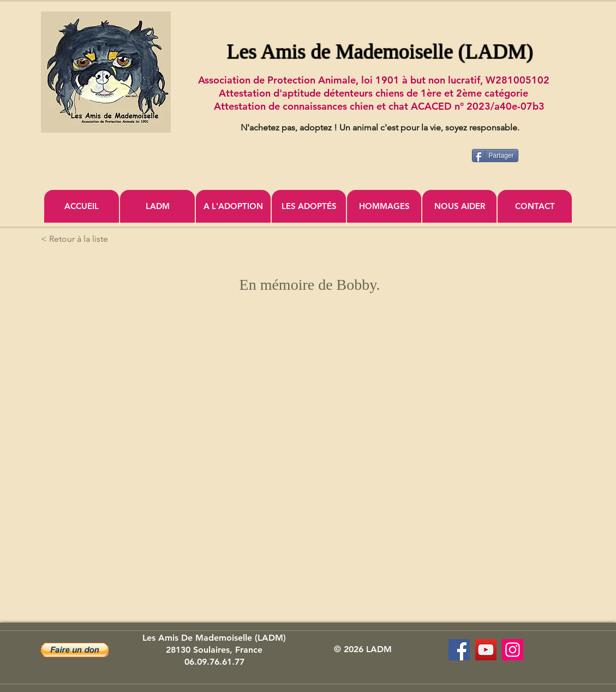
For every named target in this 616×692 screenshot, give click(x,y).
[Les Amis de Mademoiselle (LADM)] (459, 650)
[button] (75, 650)
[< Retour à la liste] (77, 239)
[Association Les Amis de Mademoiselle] (486, 650)
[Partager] (495, 156)
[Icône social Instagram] (513, 650)
